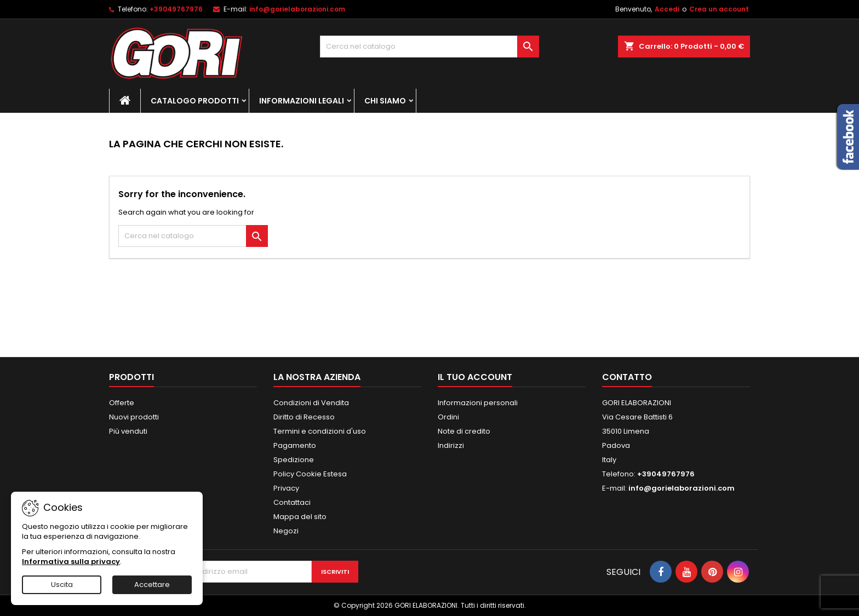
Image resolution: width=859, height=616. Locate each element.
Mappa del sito (300, 517)
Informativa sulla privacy (71, 562)
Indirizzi (451, 445)
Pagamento (295, 445)
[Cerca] (429, 47)
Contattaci (292, 502)
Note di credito (464, 431)
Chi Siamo (385, 101)
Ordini (448, 417)
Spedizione (294, 460)
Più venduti (128, 431)
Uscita (62, 585)
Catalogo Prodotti (195, 101)
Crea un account (719, 9)
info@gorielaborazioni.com (297, 9)
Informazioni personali (478, 403)
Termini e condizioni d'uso (320, 431)
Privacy (286, 488)
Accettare (152, 585)
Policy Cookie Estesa (310, 474)
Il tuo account (475, 377)
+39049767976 (176, 9)
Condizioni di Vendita (311, 403)
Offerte (122, 403)
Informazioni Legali (302, 101)
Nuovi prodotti (134, 417)
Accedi (667, 9)
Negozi (286, 531)
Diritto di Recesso (304, 417)
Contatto (627, 377)
